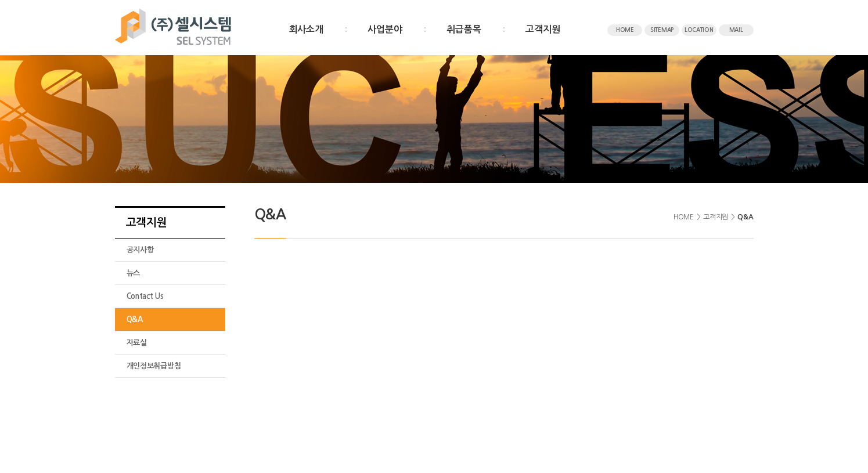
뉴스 (133, 273)
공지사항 (140, 250)
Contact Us (145, 296)
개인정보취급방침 (154, 366)
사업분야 (385, 29)
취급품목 (464, 29)
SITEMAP (662, 30)
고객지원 (543, 29)
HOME (625, 30)
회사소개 (306, 29)
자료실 (137, 343)
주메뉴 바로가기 (0, 0)
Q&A (135, 319)
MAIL (736, 30)
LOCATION (699, 30)
